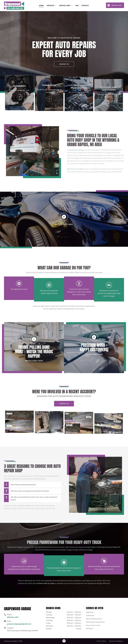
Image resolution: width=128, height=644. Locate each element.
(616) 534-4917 (13, 617)
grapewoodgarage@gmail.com (19, 624)
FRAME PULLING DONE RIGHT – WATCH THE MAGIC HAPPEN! (34, 358)
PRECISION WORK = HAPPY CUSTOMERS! (94, 341)
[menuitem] (41, 6)
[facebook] (64, 641)
